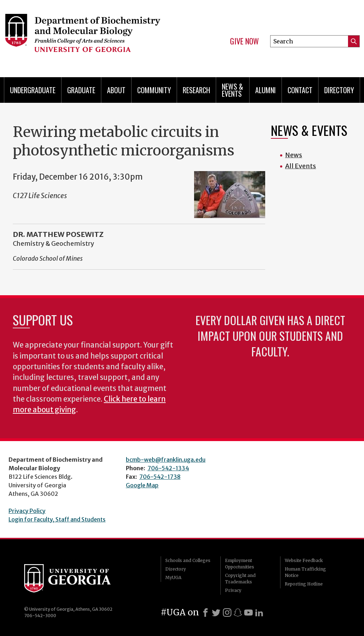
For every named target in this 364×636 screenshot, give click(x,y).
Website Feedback (304, 560)
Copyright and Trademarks (240, 579)
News (294, 155)
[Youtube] (248, 613)
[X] (216, 613)
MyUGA (173, 577)
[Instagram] (227, 613)
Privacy (233, 590)
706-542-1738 (160, 477)
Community (154, 90)
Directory (339, 90)
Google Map (142, 485)
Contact (300, 90)
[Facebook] (205, 613)
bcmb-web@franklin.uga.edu (166, 460)
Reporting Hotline (304, 584)
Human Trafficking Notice (305, 572)
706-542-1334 (168, 468)
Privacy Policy (27, 511)
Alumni (266, 90)
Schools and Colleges (188, 560)
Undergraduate (33, 90)
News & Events (232, 90)
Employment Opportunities (240, 564)
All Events (301, 166)
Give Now (244, 41)
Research (196, 90)
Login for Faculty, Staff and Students (57, 519)
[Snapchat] (238, 613)
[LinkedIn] (259, 613)
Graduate (81, 90)
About (116, 90)
